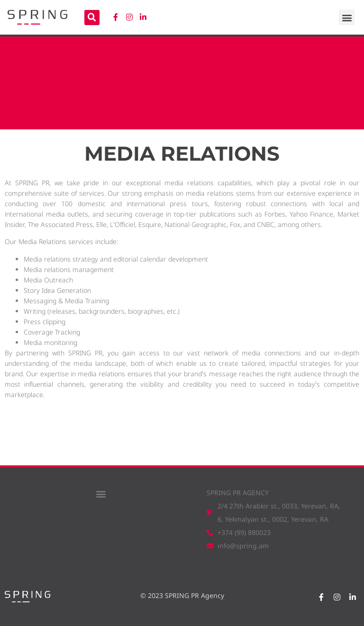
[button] (347, 17)
